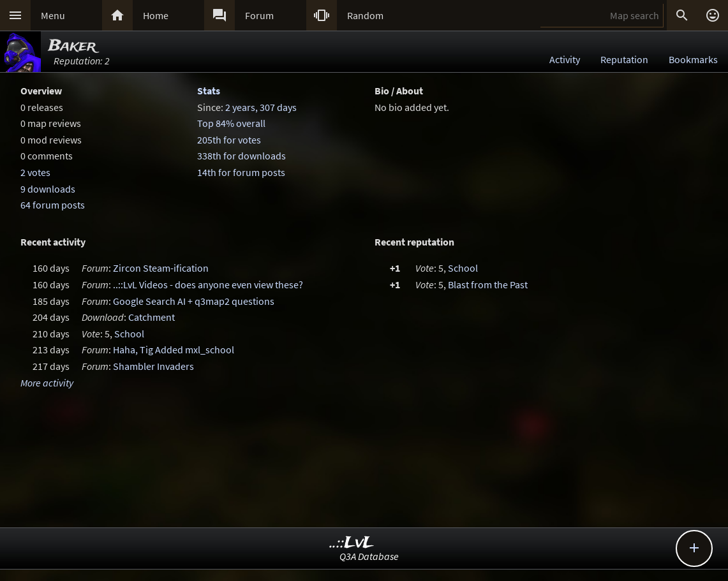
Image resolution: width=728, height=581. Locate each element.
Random (365, 15)
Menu (53, 15)
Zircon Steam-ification (161, 268)
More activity (47, 383)
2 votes (35, 172)
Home (156, 15)
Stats (209, 91)
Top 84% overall (231, 123)
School (129, 334)
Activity (565, 59)
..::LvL (352, 543)
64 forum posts (53, 205)
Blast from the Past (488, 284)
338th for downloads (241, 156)
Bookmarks (693, 59)
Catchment (152, 317)
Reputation (624, 59)
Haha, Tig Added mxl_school (174, 349)
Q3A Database (369, 556)
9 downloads (48, 189)
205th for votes (229, 140)
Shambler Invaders (153, 366)
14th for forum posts (241, 172)
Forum (259, 15)
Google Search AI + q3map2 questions (194, 301)
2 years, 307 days (261, 107)
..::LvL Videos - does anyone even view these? (208, 284)
